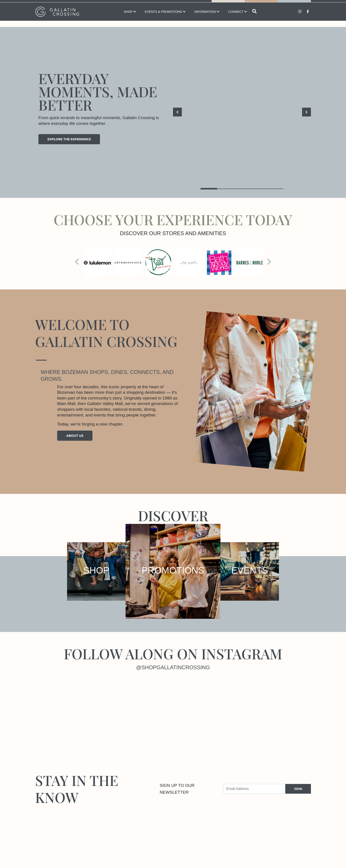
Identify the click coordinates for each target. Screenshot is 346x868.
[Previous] (177, 112)
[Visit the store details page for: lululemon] (97, 263)
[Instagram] (67, 713)
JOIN (298, 789)
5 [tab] (275, 189)
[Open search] (254, 18)
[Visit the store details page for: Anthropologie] (128, 263)
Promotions (294, 4)
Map (228, 4)
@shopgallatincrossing (173, 667)
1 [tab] (209, 189)
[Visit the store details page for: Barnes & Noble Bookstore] (250, 263)
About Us (75, 436)
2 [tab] (225, 189)
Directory (261, 4)
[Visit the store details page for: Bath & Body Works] (219, 263)
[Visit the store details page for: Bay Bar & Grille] (158, 263)
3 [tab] (242, 189)
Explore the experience (69, 139)
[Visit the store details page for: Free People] (189, 263)
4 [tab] (259, 189)
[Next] (307, 112)
